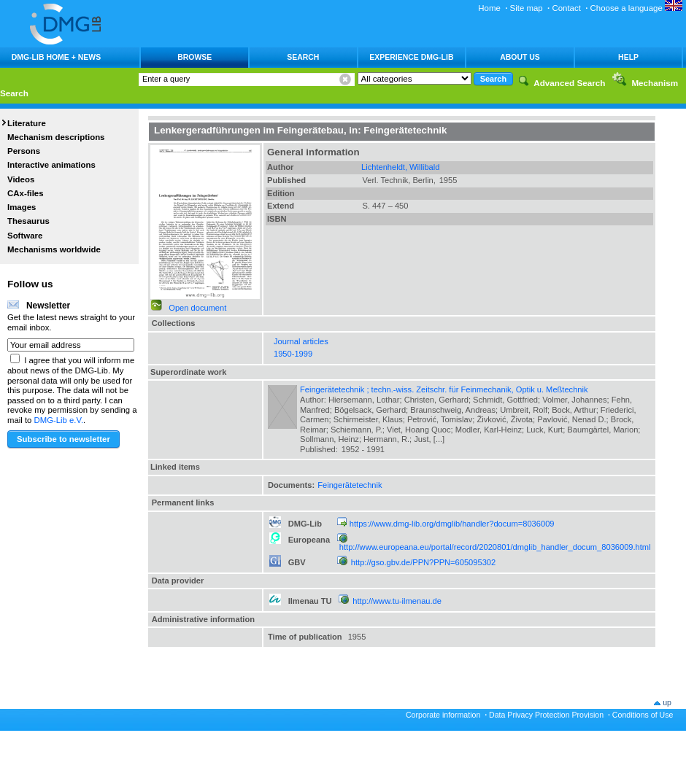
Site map (527, 8)
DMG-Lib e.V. (59, 420)
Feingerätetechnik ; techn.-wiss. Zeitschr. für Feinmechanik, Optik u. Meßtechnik (444, 389)
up (667, 702)
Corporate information (443, 715)
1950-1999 (293, 354)
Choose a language (636, 8)
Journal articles (301, 341)
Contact (566, 8)
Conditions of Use (643, 715)
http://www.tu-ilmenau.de (397, 601)
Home (489, 8)
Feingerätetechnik (350, 485)
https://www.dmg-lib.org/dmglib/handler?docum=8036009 (452, 524)
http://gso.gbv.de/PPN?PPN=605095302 (423, 562)
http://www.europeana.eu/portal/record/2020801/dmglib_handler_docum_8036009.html (495, 547)
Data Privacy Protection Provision (546, 715)
